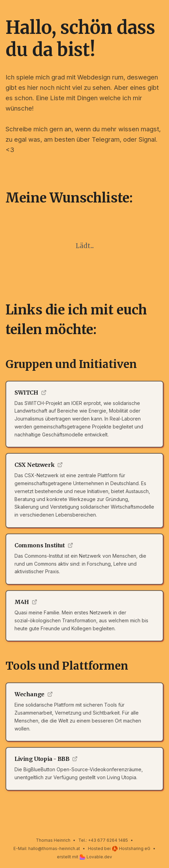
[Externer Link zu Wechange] (84, 712)
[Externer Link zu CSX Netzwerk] (84, 490)
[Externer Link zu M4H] (84, 616)
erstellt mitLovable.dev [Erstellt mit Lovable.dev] (84, 857)
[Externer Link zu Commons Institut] (84, 559)
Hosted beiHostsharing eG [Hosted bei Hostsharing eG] (119, 849)
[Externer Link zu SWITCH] (84, 414)
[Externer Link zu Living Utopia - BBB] (84, 769)
